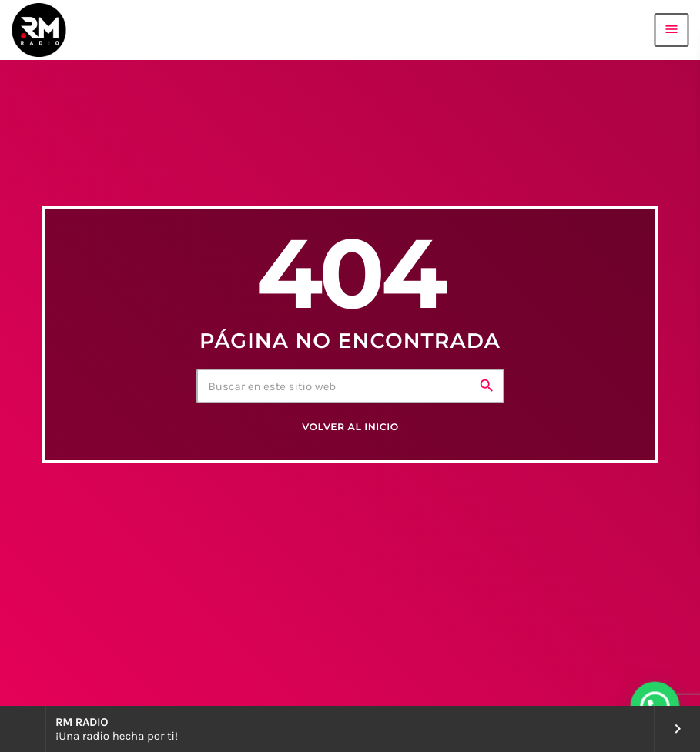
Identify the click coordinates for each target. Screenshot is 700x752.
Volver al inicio (350, 428)
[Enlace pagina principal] (39, 30)
